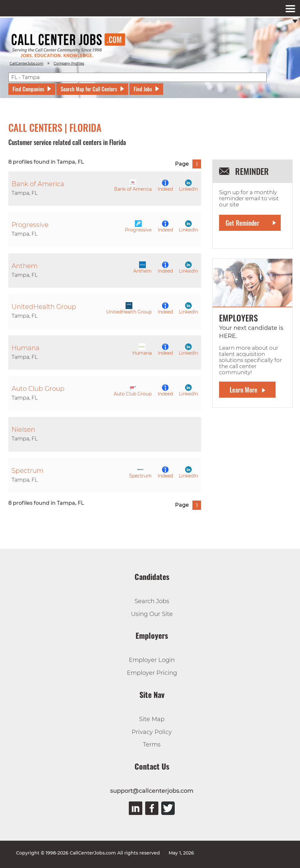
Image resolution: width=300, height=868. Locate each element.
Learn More (243, 390)
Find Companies (28, 89)
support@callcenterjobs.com (152, 791)
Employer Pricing (152, 673)
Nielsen (23, 429)
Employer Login (152, 660)
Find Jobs (143, 89)
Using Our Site (152, 614)
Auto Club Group (133, 390)
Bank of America (133, 186)
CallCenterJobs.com (26, 63)
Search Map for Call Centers (89, 89)
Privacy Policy (152, 732)
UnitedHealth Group (129, 308)
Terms (152, 745)
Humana (142, 350)
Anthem (142, 268)
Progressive (138, 226)
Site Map (152, 719)
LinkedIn (188, 186)
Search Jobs (152, 601)
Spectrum (140, 472)
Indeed (165, 186)
